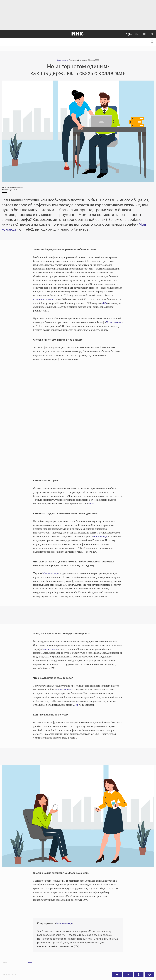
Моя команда (114, 322)
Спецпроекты (62, 60)
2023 (30, 963)
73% (104, 303)
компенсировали (43, 299)
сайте (91, 504)
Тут (76, 705)
